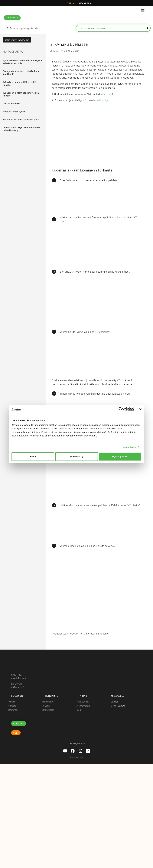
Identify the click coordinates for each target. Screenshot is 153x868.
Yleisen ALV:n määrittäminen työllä (21, 119)
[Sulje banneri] (140, 409)
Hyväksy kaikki (120, 457)
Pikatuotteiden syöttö (14, 111)
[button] (143, 10)
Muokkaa (77, 457)
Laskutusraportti (12, 103)
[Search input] (112, 28)
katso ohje (106, 94)
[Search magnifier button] (147, 28)
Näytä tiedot (129, 447)
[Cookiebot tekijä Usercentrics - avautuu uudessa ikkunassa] (121, 409)
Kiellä (33, 457)
